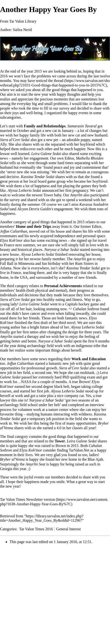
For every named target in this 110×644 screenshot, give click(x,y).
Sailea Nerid (22, 30)
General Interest (69, 529)
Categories (8, 529)
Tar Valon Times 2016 (36, 529)
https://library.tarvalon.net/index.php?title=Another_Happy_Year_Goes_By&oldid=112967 (42, 518)
